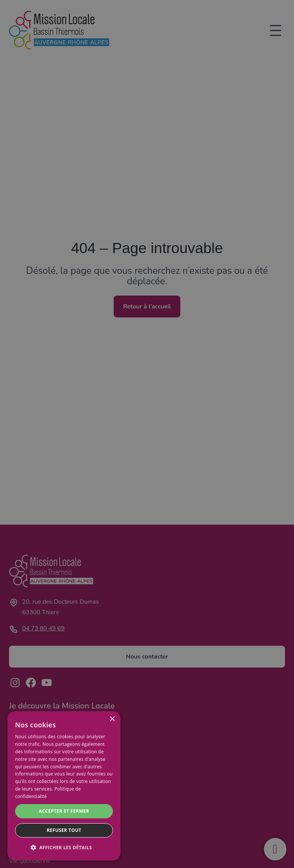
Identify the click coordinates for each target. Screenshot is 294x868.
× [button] (112, 719)
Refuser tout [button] (64, 830)
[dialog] (64, 786)
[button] (64, 848)
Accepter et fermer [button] (64, 811)
